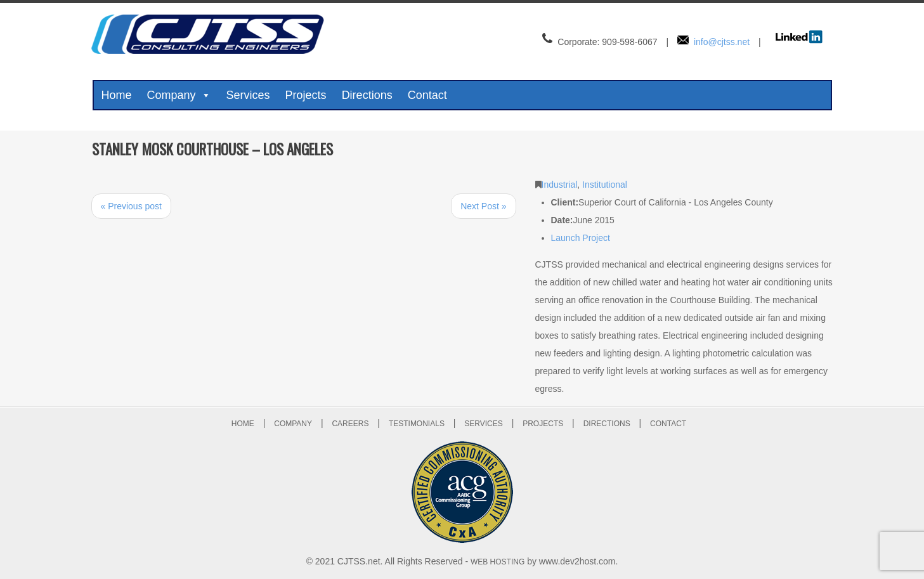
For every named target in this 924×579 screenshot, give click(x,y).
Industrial (560, 185)
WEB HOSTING (498, 562)
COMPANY (293, 424)
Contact (427, 95)
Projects (306, 95)
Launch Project (581, 238)
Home (117, 95)
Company (179, 95)
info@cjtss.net (722, 42)
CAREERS (350, 424)
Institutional (605, 185)
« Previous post (132, 206)
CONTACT (668, 424)
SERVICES (483, 424)
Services (248, 95)
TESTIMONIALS (417, 424)
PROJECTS (543, 424)
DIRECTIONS (607, 424)
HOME (243, 424)
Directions (367, 95)
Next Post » (483, 206)
